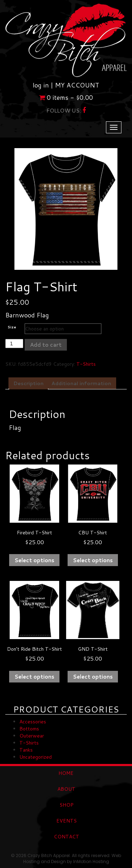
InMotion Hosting (91, 861)
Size (12, 327)
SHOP (67, 805)
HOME (66, 773)
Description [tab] (29, 383)
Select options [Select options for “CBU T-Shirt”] (93, 560)
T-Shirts (86, 364)
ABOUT (66, 789)
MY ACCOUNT (77, 85)
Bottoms (29, 729)
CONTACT (67, 837)
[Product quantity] (14, 344)
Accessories (33, 722)
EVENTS (67, 821)
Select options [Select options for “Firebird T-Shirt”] (34, 560)
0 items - (66, 97)
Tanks (26, 750)
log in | (44, 85)
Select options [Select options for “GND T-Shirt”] (93, 677)
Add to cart (46, 345)
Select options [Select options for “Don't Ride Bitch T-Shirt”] (34, 677)
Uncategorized (36, 757)
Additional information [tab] (81, 383)
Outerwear (32, 736)
